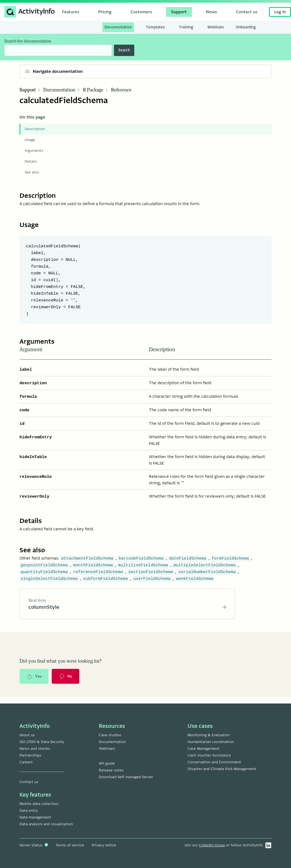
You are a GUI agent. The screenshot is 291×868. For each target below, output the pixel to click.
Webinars (107, 749)
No (66, 677)
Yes (34, 677)
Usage (30, 140)
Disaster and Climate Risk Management (222, 769)
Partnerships (30, 755)
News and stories (35, 749)
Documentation (59, 90)
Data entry (29, 811)
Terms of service (70, 845)
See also (32, 172)
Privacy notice (104, 845)
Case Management (204, 749)
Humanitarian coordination (211, 742)
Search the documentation (28, 41)
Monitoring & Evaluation (209, 735)
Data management (35, 817)
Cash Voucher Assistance (209, 755)
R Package (93, 90)
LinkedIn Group (212, 845)
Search (124, 50)
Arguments (34, 151)
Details (31, 161)
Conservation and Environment (214, 762)
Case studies (110, 735)
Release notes (111, 770)
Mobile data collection (39, 804)
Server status (34, 845)
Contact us (29, 782)
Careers (26, 762)
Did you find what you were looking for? (61, 662)
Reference (121, 90)
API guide (107, 763)
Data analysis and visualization (46, 824)
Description (35, 129)
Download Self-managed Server (126, 777)
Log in (280, 12)
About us (27, 735)
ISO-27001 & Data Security (42, 742)
